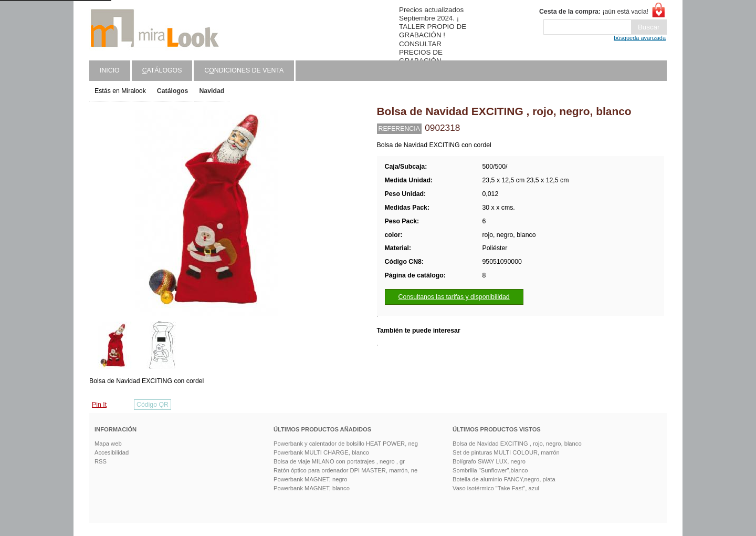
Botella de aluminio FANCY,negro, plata (504, 479)
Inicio (110, 70)
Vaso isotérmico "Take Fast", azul (496, 488)
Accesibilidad (112, 452)
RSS (101, 461)
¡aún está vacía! (594, 12)
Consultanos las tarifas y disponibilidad (454, 297)
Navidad (212, 91)
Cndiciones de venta (244, 70)
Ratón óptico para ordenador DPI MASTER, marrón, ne (345, 470)
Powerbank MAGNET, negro (311, 479)
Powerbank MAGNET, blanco (312, 488)
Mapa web (108, 444)
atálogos (162, 70)
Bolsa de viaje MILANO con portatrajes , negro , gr (339, 461)
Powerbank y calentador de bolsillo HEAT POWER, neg (346, 444)
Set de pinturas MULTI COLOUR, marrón (506, 452)
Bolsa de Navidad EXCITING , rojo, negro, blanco (517, 444)
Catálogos (173, 91)
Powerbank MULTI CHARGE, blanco (321, 452)
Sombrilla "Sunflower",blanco (490, 470)
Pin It (99, 405)
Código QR (153, 405)
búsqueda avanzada (640, 38)
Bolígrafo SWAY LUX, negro (489, 461)
